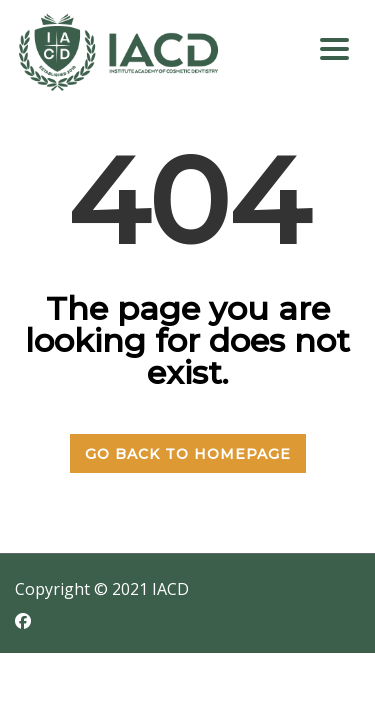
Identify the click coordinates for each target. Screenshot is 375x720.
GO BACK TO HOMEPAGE (188, 454)
